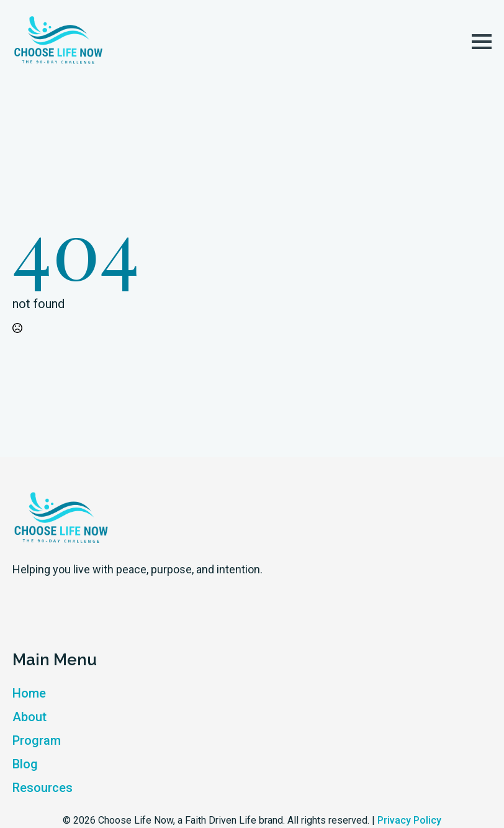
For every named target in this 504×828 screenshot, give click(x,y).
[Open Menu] (482, 42)
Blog (25, 764)
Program (37, 740)
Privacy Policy (409, 820)
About (29, 717)
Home (29, 693)
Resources (43, 788)
